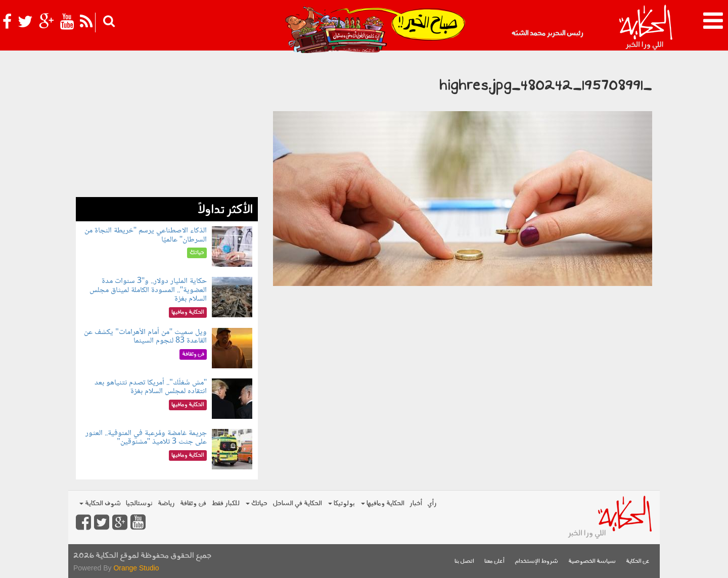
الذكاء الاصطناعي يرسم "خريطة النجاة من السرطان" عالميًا (146, 235)
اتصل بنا (464, 562)
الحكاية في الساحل (297, 503)
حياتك (257, 503)
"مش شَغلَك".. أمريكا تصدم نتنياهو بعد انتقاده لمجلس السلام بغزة (151, 387)
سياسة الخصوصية (592, 562)
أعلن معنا (494, 562)
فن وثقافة (193, 503)
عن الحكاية (638, 562)
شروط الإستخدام (536, 562)
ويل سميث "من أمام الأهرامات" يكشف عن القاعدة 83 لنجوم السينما (145, 337)
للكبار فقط (225, 503)
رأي (432, 503)
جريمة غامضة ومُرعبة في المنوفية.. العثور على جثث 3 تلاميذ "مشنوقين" (146, 438)
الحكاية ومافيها (383, 503)
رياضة (166, 503)
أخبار (416, 503)
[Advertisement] (167, 126)
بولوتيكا (342, 503)
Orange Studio (136, 568)
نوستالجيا (139, 503)
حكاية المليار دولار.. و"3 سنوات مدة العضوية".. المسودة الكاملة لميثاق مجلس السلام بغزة (148, 290)
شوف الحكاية (100, 503)
